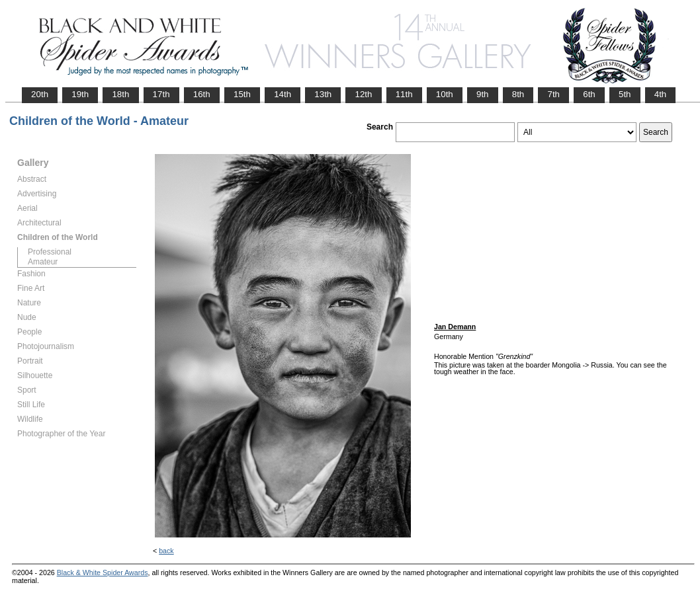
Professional (50, 252)
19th (80, 94)
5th (625, 94)
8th (518, 94)
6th (589, 94)
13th (323, 94)
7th (553, 94)
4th (661, 94)
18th (120, 94)
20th (40, 94)
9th (483, 94)
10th (445, 94)
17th (161, 94)
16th (202, 94)
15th (242, 94)
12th (363, 94)
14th (283, 94)
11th (404, 94)
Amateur (43, 262)
